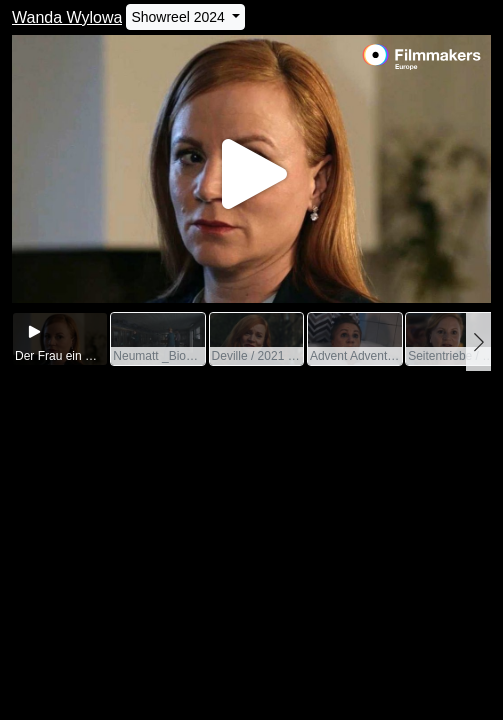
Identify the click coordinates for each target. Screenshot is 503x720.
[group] (60, 339)
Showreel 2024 (179, 17)
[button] (478, 342)
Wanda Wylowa (67, 17)
